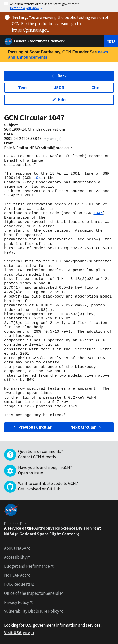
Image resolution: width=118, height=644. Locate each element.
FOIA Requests (17, 584)
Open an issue (31, 473)
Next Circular (86, 427)
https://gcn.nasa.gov (30, 30)
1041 (38, 178)
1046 (98, 213)
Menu (111, 41)
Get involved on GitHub (39, 489)
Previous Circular (32, 427)
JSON (59, 88)
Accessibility (15, 557)
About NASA (15, 548)
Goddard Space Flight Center (47, 534)
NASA (9, 534)
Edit (59, 100)
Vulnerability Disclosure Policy (32, 611)
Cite (95, 88)
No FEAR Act (15, 575)
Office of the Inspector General (32, 593)
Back (59, 76)
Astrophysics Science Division (63, 528)
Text (23, 88)
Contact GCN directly (37, 457)
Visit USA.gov (17, 633)
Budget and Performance (27, 566)
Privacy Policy (16, 602)
